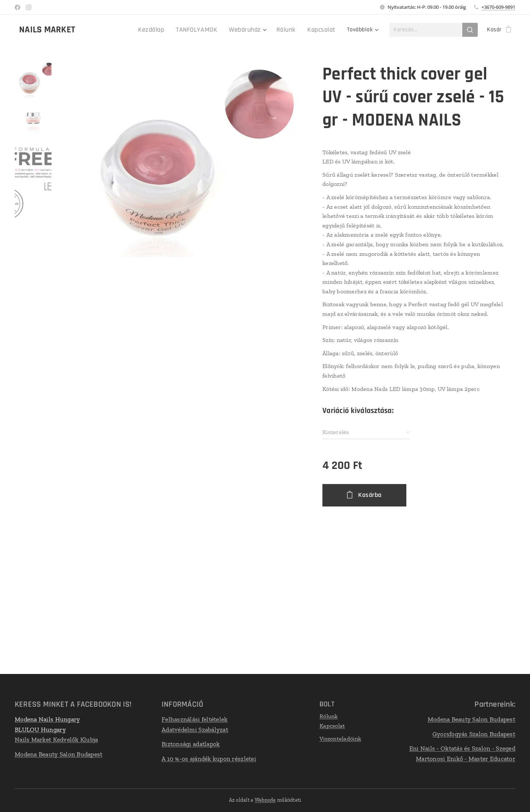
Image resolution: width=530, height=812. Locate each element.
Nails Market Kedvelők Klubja (56, 739)
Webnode (265, 800)
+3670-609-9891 (498, 7)
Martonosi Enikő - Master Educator (466, 758)
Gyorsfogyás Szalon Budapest (474, 734)
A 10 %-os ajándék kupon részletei (209, 758)
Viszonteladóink (340, 739)
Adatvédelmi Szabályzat (195, 729)
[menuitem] (115, 30)
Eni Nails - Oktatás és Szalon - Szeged (462, 748)
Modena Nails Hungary (47, 719)
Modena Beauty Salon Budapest (59, 754)
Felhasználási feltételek (195, 719)
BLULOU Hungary (40, 729)
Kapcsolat (332, 725)
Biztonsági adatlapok (191, 744)
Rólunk (329, 716)
